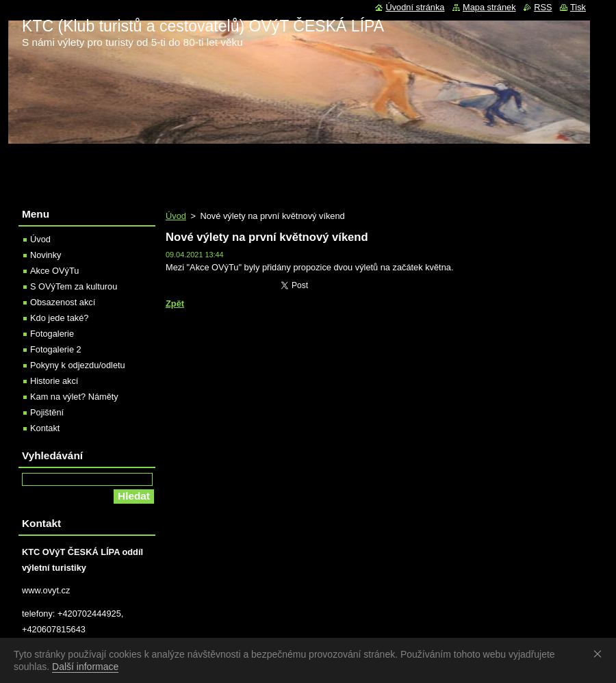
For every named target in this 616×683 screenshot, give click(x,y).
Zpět (175, 304)
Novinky (46, 255)
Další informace (85, 667)
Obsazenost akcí (63, 302)
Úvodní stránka (415, 7)
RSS (543, 7)
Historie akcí (54, 381)
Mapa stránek (489, 7)
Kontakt (45, 428)
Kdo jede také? (59, 318)
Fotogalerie (52, 334)
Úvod (176, 216)
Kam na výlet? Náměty (74, 397)
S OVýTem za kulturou (74, 286)
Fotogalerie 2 (56, 349)
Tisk (578, 7)
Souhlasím (600, 654)
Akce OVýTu (54, 271)
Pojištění (47, 412)
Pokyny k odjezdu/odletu (78, 365)
